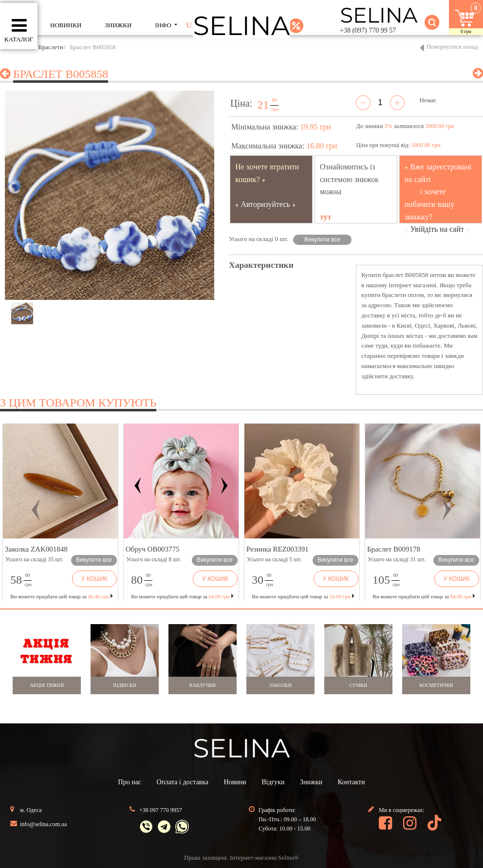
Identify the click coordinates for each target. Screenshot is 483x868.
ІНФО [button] (164, 25)
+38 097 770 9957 (161, 810)
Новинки (66, 25)
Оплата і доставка (183, 782)
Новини (235, 782)
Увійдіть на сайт (437, 229)
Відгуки (273, 782)
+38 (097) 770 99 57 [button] (368, 30)
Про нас (130, 782)
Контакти (352, 782)
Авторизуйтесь (265, 204)
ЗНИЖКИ (118, 25)
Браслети (51, 47)
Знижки (311, 782)
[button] (36, 510)
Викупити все (322, 240)
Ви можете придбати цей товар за (182, 596)
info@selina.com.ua (43, 824)
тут (326, 217)
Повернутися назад (452, 46)
